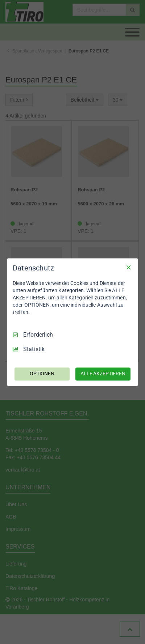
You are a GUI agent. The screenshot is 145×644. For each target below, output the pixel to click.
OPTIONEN (42, 374)
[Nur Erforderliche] (129, 267)
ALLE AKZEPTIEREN (103, 374)
